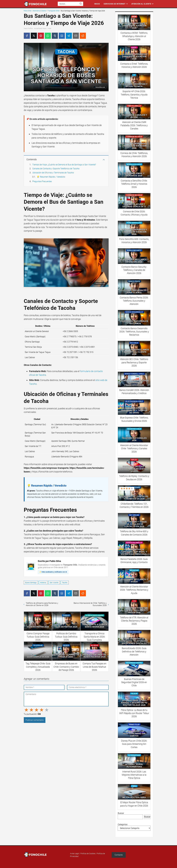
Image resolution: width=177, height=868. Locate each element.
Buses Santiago (31, 583)
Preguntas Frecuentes (42, 181)
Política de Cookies (88, 854)
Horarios (43, 583)
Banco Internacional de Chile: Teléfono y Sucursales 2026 (90, 604)
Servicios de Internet (115, 4)
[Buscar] (81, 4)
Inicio (97, 4)
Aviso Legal (75, 854)
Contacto (119, 855)
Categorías (123, 824)
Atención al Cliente (141, 4)
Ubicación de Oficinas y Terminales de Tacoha (53, 173)
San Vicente (54, 583)
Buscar (121, 813)
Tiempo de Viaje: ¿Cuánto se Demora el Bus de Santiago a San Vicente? (64, 165)
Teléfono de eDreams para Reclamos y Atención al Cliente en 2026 (42, 604)
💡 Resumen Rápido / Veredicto (51, 177)
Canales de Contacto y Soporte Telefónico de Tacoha (56, 169)
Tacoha (65, 583)
